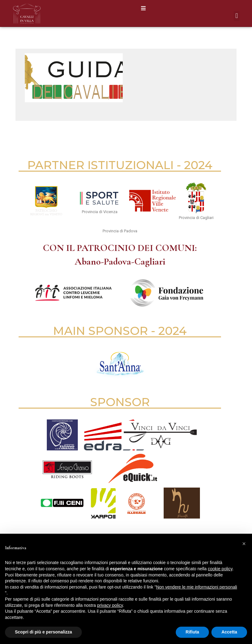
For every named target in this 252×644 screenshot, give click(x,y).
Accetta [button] (229, 632)
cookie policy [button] (220, 569)
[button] (143, 8)
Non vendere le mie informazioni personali (196, 587)
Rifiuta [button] (192, 632)
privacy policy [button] (110, 605)
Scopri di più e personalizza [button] (43, 632)
